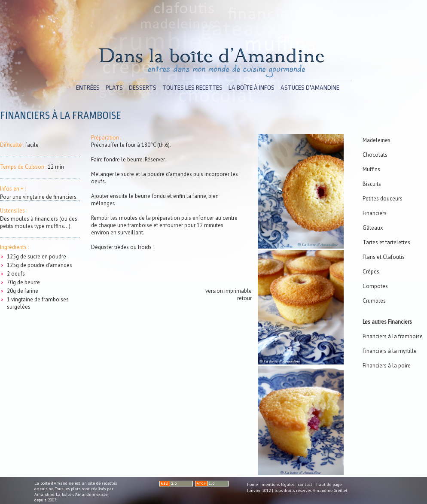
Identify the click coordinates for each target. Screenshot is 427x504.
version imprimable (229, 291)
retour (244, 298)
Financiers (375, 213)
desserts (143, 88)
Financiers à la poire (387, 366)
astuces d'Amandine (310, 88)
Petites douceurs (383, 199)
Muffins (371, 169)
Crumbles (374, 301)
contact (305, 484)
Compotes (375, 286)
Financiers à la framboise (393, 336)
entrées (88, 88)
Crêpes (371, 272)
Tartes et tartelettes (386, 242)
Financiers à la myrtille (390, 351)
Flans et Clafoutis (384, 257)
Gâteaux (373, 228)
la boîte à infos (252, 88)
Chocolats (375, 155)
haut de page (329, 484)
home (252, 484)
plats (114, 88)
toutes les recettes (192, 88)
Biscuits (372, 184)
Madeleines (377, 140)
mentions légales (278, 484)
